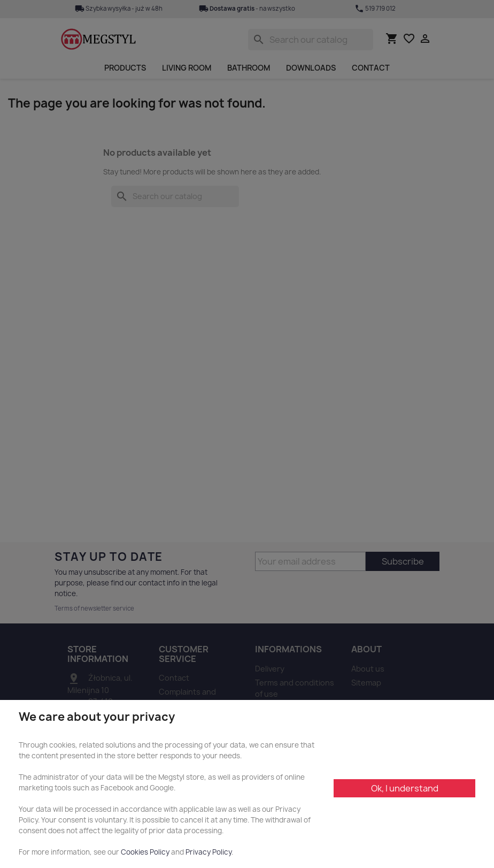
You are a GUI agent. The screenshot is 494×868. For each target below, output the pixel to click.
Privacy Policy (209, 852)
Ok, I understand (405, 788)
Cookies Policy (145, 852)
